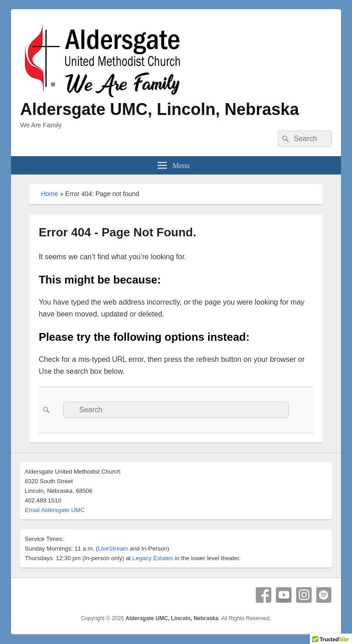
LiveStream (113, 548)
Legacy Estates (153, 558)
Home (49, 194)
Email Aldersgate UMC (55, 510)
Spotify (324, 595)
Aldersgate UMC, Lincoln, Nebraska (159, 109)
